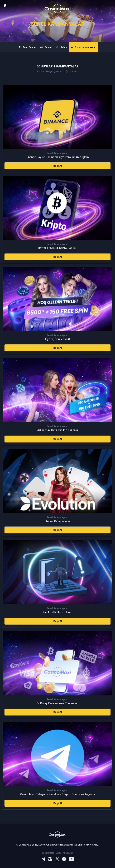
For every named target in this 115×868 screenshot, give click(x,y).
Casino (46, 47)
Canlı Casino (27, 47)
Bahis (61, 47)
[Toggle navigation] (109, 6)
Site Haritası (48, 853)
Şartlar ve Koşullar (64, 853)
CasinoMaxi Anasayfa (5, 5)
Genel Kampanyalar (84, 47)
